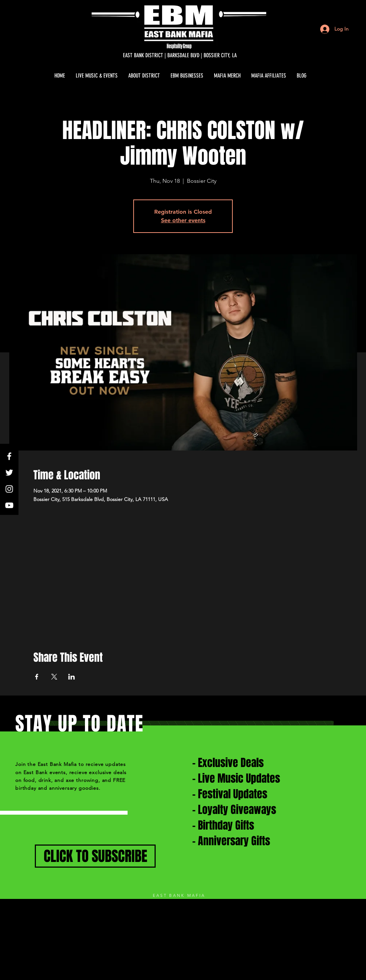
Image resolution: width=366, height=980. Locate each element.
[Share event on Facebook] (37, 677)
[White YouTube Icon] (9, 505)
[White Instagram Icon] (9, 489)
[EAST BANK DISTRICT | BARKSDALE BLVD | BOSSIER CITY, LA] (180, 55)
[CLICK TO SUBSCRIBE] (95, 856)
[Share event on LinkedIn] (72, 677)
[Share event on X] (54, 677)
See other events (183, 220)
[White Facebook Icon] (9, 456)
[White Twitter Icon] (9, 473)
